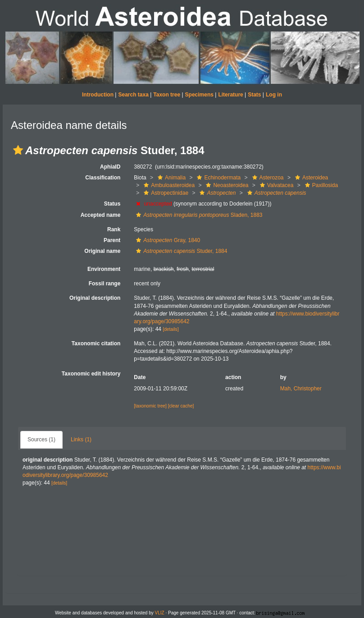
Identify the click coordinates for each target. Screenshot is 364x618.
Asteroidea (310, 178)
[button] (18, 150)
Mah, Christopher (301, 389)
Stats (254, 95)
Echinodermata (218, 178)
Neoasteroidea (226, 185)
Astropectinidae (165, 193)
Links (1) (81, 439)
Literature (230, 95)
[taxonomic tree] (150, 406)
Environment (104, 269)
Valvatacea (275, 185)
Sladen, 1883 (198, 215)
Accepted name (101, 215)
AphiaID (110, 167)
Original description (95, 298)
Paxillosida (320, 185)
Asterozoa (267, 178)
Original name (102, 251)
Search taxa (133, 95)
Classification (103, 178)
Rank (114, 229)
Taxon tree (167, 95)
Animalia (171, 178)
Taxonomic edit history (91, 374)
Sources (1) (41, 439)
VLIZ (160, 613)
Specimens (199, 95)
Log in (274, 95)
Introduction (98, 95)
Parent (112, 240)
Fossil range (105, 284)
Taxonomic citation (96, 343)
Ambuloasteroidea (168, 185)
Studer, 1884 (180, 251)
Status (112, 204)
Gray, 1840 (167, 240)
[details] (171, 329)
